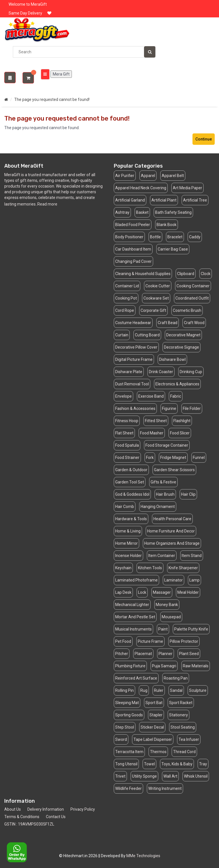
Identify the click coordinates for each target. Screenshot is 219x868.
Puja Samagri (164, 666)
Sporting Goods (129, 715)
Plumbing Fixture (130, 666)
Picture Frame (150, 641)
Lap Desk (123, 592)
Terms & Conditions (22, 817)
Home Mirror (126, 543)
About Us (13, 809)
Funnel (199, 458)
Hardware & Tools (131, 519)
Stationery (179, 715)
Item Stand (192, 556)
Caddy (195, 237)
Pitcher (122, 654)
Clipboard (186, 274)
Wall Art (170, 776)
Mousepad (171, 617)
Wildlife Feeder (128, 788)
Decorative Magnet (183, 335)
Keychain (123, 568)
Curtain (122, 335)
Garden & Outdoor (131, 470)
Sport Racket (181, 703)
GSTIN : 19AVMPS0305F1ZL (29, 824)
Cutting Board (147, 335)
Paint (163, 629)
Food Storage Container (167, 445)
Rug (144, 690)
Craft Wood (194, 323)
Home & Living (128, 531)
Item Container (162, 556)
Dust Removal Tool (132, 384)
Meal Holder (188, 592)
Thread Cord (184, 752)
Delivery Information (46, 809)
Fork (150, 458)
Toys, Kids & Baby (177, 764)
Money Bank (167, 605)
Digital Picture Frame (134, 359)
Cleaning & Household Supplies (143, 274)
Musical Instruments (133, 629)
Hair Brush (165, 494)
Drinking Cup (191, 372)
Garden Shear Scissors (174, 470)
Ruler (159, 690)
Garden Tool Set (130, 482)
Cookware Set (156, 298)
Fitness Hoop (127, 421)
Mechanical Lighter (132, 605)
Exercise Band (151, 396)
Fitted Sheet (156, 421)
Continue (204, 139)
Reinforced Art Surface (136, 678)
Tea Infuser (189, 739)
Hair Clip (188, 494)
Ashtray (122, 212)
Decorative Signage (182, 347)
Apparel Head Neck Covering (141, 188)
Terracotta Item (129, 752)
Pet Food (123, 641)
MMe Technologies (143, 856)
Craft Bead (168, 323)
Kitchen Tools (150, 568)
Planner (166, 654)
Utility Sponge (144, 776)
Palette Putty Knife (191, 629)
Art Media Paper (187, 188)
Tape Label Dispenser (153, 739)
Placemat (143, 654)
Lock (142, 592)
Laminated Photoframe (136, 580)
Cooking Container (193, 286)
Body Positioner (129, 237)
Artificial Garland (130, 200)
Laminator (174, 580)
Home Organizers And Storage (172, 543)
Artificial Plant (164, 200)
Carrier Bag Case (173, 249)
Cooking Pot (126, 298)
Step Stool (125, 727)
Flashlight (182, 421)
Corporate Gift (153, 310)
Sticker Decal (152, 727)
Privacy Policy (83, 809)
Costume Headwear (133, 323)
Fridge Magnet (173, 458)
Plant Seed (189, 654)
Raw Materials (196, 666)
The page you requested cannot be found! (52, 99)
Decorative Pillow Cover (136, 347)
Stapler (156, 715)
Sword (121, 739)
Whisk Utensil (196, 776)
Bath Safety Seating (173, 212)
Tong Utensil (126, 764)
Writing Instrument (165, 788)
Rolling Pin (124, 690)
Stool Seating (183, 727)
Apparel (148, 176)
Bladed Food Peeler (133, 225)
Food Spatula (127, 445)
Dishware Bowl (172, 359)
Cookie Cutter (158, 286)
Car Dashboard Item (133, 249)
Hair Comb (125, 507)
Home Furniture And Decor (171, 531)
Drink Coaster (161, 372)
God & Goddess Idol (132, 494)
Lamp (194, 580)
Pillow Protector (184, 641)
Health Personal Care (172, 519)
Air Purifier (125, 176)
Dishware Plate (129, 372)
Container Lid (127, 286)
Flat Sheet (124, 433)
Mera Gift (60, 74)
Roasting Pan (176, 678)
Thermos (158, 752)
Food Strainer (127, 458)
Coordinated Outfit (192, 298)
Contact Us (56, 817)
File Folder (192, 408)
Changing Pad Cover (133, 261)
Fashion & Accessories (135, 408)
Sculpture (198, 690)
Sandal (176, 690)
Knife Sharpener (183, 568)
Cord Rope (125, 310)
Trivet (120, 776)
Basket (142, 212)
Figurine (169, 408)
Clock (206, 274)
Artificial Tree (195, 200)
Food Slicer (180, 433)
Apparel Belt (173, 176)
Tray (203, 764)
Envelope (123, 396)
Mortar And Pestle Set (135, 617)
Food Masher (152, 433)
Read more (47, 204)
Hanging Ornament (158, 507)
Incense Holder (128, 556)
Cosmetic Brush (187, 310)
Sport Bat (154, 703)
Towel (149, 764)
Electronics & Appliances (177, 384)
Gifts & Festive (163, 482)
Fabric (176, 396)
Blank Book (167, 225)
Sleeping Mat (127, 703)
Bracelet (175, 237)
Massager (162, 592)
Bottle (155, 237)
